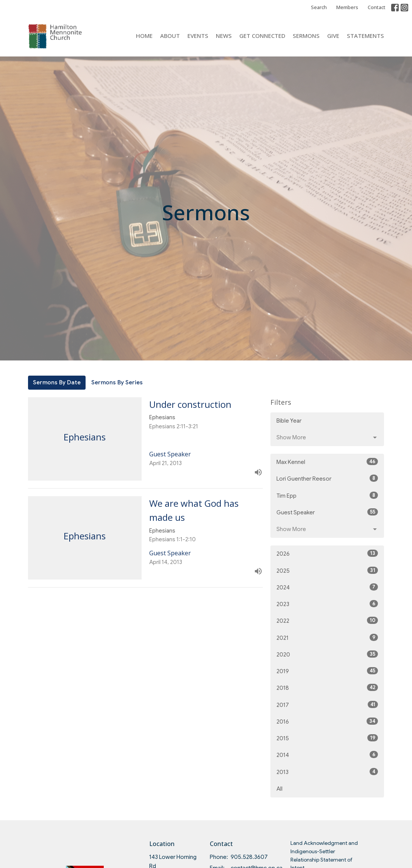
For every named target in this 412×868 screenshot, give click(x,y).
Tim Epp (327, 495)
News (224, 36)
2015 (327, 738)
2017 (327, 705)
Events (198, 36)
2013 (327, 772)
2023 (327, 604)
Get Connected (262, 36)
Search (319, 7)
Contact (377, 7)
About (170, 36)
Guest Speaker (327, 512)
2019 (327, 671)
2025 (327, 570)
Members (347, 7)
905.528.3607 (249, 857)
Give (333, 36)
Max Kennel (327, 462)
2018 (327, 688)
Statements (365, 36)
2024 (327, 587)
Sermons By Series (117, 382)
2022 (327, 620)
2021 (327, 638)
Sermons (306, 36)
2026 (327, 553)
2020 (327, 654)
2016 (327, 721)
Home (144, 36)
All (279, 789)
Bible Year (289, 421)
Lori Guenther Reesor (327, 478)
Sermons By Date (57, 382)
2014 (327, 755)
